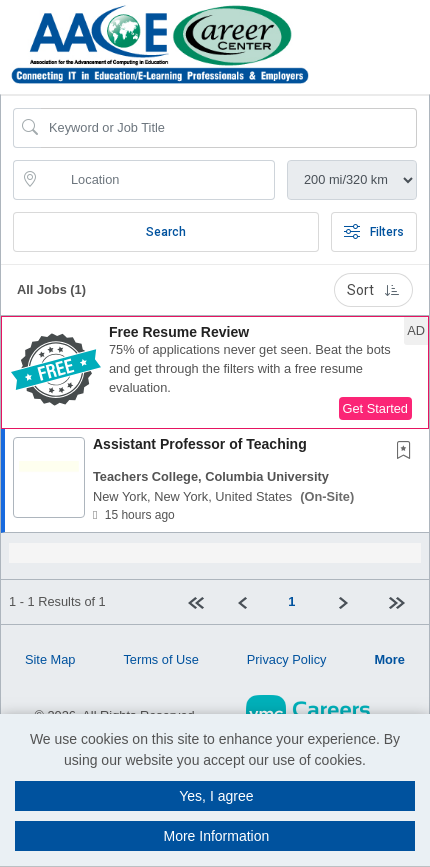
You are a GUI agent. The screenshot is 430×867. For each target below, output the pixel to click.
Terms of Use (160, 659)
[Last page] (401, 602)
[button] (215, 373)
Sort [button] (373, 290)
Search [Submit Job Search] (166, 232)
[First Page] (199, 602)
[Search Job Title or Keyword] (229, 128)
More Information (216, 836)
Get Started (375, 408)
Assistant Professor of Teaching (200, 444)
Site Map (50, 659)
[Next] (350, 602)
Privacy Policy (287, 659)
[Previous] (250, 602)
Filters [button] (374, 232)
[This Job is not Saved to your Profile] (408, 452)
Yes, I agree (216, 796)
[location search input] (158, 180)
